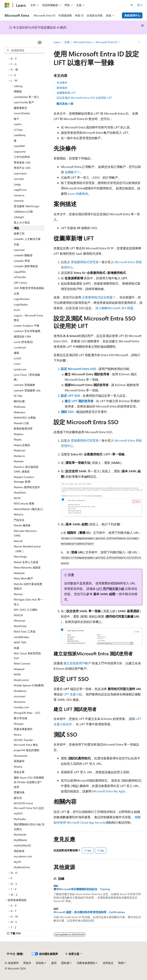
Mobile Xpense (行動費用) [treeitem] (29, 685)
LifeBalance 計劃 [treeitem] (23, 212)
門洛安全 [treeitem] (19, 520)
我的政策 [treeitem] (19, 851)
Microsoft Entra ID (107, 42)
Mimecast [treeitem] (20, 621)
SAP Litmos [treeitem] (20, 283)
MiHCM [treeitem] (18, 615)
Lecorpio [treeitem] (19, 179)
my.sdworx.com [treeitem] (23, 856)
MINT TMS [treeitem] (20, 642)
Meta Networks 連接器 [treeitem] (27, 567)
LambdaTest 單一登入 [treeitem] (27, 97)
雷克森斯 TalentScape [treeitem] (26, 206)
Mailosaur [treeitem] (20, 412)
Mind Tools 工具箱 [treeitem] (25, 631)
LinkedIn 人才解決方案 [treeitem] (27, 239)
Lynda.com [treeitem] (20, 369)
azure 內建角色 (78, 193)
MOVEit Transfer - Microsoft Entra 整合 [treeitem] (26, 742)
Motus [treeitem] (18, 735)
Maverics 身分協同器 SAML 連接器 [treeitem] (26, 469)
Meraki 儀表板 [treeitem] (22, 525)
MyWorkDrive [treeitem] (22, 867)
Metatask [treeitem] (19, 573)
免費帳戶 (71, 172)
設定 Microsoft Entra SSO (78, 369)
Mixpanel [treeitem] (19, 669)
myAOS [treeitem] (18, 813)
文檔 (67, 42)
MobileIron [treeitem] (20, 691)
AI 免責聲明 (12, 963)
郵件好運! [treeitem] (20, 401)
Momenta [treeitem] (20, 702)
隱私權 (65, 963)
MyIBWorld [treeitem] (20, 840)
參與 (54, 963)
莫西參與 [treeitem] (19, 761)
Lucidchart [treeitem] (20, 347)
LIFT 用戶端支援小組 (110, 589)
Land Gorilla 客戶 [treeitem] (24, 102)
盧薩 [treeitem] (16, 353)
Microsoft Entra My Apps (109, 791)
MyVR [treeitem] (17, 862)
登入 (140, 5)
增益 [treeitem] (16, 228)
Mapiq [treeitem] (18, 439)
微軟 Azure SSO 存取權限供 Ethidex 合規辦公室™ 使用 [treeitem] (29, 782)
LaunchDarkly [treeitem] (22, 113)
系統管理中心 (132, 15)
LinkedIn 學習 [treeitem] (22, 261)
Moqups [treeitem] (19, 724)
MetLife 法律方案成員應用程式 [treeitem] (28, 586)
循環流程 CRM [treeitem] (22, 336)
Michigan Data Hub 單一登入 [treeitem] (28, 602)
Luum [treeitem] (17, 364)
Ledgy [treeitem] (17, 184)
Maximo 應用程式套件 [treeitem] (27, 487)
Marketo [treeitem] (19, 461)
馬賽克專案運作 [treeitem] (23, 729)
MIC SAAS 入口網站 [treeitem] (26, 610)
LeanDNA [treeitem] (19, 146)
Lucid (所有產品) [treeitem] (23, 342)
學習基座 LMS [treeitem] (22, 162)
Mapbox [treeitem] (19, 434)
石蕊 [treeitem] (16, 244)
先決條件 (62, 83)
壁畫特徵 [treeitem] (19, 792)
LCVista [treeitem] (18, 130)
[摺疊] (40, 42)
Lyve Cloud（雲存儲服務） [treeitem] (27, 377)
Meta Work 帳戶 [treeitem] (23, 578)
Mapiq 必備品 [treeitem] (22, 445)
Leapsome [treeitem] (20, 152)
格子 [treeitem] (16, 119)
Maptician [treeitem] (20, 450)
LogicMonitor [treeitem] (22, 299)
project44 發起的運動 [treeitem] (27, 750)
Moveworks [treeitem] (21, 756)
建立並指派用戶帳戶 (77, 663)
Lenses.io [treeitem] (19, 195)
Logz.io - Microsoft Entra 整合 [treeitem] (28, 318)
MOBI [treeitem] (17, 674)
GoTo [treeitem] (17, 310)
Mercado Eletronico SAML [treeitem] (25, 533)
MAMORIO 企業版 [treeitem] (25, 418)
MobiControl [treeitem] (21, 680)
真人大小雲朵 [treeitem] (22, 222)
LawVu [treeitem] (18, 124)
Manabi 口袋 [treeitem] (21, 423)
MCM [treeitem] (17, 498)
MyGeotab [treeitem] (20, 834)
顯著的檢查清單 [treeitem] (23, 428)
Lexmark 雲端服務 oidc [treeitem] (27, 390)
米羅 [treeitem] (16, 648)
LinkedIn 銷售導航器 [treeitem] (26, 266)
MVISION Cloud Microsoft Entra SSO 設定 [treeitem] (29, 806)
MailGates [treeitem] (20, 407)
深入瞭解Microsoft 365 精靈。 (116, 308)
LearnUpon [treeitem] (20, 173)
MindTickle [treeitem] (20, 626)
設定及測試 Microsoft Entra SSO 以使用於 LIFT (84, 98)
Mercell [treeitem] (18, 541)
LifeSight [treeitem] (19, 217)
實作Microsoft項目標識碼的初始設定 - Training (82, 889)
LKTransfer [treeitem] (20, 277)
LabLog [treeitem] (18, 86)
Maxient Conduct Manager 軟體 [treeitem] (24, 479)
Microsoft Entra (83, 42)
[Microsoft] (7, 5)
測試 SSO (67, 412)
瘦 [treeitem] (15, 141)
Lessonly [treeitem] (19, 201)
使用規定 (108, 963)
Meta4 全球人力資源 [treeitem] (26, 562)
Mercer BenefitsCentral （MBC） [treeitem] (27, 549)
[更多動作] (139, 42)
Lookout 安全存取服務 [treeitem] (27, 331)
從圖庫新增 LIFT (66, 93)
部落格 (40, 963)
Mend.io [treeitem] (19, 514)
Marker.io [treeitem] (19, 456)
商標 (121, 963)
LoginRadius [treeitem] (21, 304)
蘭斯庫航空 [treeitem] (20, 108)
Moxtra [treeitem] (18, 767)
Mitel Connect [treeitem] (22, 663)
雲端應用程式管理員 (85, 262)
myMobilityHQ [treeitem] (22, 845)
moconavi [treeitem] (20, 696)
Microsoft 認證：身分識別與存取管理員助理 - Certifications (89, 912)
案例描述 (62, 88)
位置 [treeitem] (16, 294)
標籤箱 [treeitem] (18, 91)
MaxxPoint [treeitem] (20, 492)
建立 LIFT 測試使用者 (79, 401)
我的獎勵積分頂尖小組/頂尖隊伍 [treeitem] (29, 827)
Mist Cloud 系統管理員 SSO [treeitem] (27, 656)
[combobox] (24, 50)
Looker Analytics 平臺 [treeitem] (27, 326)
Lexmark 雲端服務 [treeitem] (24, 385)
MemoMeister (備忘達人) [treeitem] (29, 509)
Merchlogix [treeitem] (20, 557)
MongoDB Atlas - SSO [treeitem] (27, 713)
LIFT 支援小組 (73, 694)
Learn (57, 42)
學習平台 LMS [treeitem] (22, 168)
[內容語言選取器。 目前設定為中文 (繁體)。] (15, 954)
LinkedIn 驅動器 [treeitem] (23, 255)
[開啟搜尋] (132, 5)
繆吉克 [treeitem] (18, 798)
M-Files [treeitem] (18, 396)
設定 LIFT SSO (70, 396)
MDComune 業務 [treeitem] (24, 503)
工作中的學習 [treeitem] (22, 157)
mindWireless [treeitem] (22, 637)
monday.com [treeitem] (21, 707)
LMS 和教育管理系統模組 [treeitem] (29, 288)
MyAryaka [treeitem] (20, 819)
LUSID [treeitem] (18, 358)
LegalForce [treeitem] (20, 190)
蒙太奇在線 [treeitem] (20, 718)
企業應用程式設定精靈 (97, 297)
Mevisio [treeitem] (18, 594)
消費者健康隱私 (86, 963)
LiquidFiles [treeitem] (20, 272)
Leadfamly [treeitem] (20, 135)
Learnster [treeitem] (19, 250)
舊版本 (27, 963)
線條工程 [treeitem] (19, 233)
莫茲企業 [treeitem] (19, 772)
